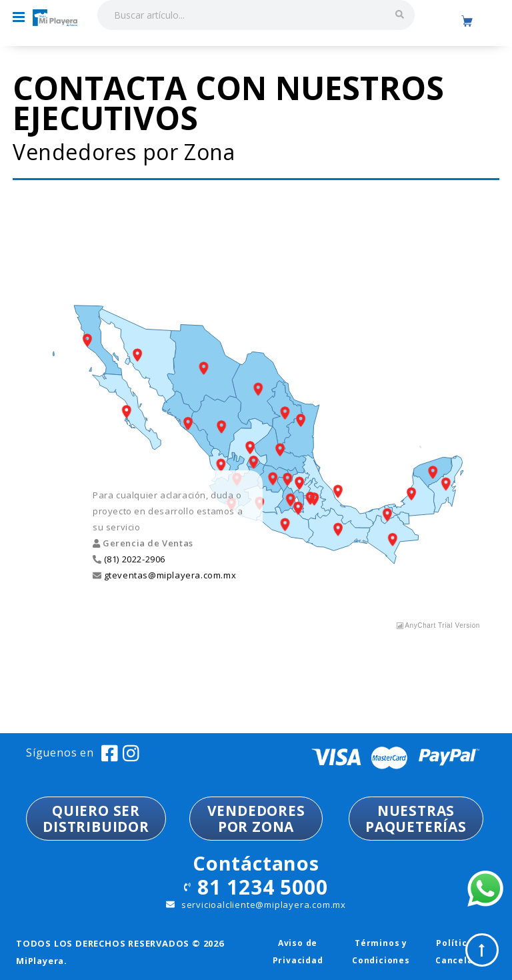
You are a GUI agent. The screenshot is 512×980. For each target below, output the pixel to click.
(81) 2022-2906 (133, 559)
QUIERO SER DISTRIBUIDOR (96, 819)
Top (482, 950)
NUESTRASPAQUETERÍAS (416, 819)
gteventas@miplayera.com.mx (169, 575)
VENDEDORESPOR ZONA (256, 819)
